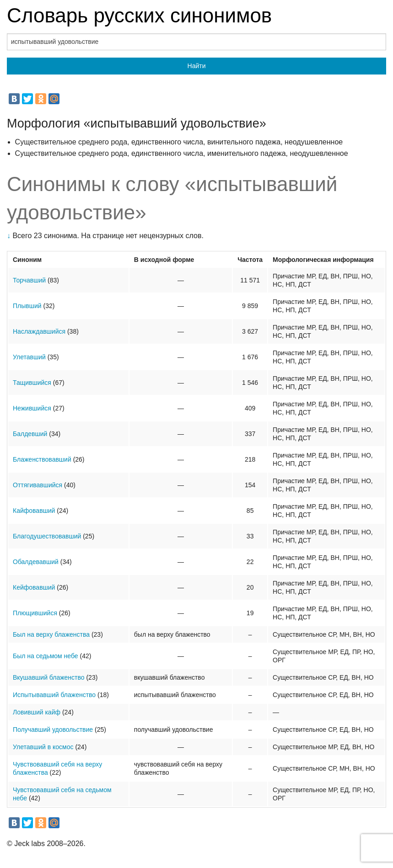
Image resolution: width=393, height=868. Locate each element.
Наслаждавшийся (39, 331)
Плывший (27, 306)
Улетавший (29, 357)
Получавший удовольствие (53, 730)
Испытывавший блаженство (54, 695)
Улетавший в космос (43, 747)
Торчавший (29, 280)
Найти (197, 66)
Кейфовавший (34, 587)
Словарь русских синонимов (139, 15)
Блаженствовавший (42, 459)
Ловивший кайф (37, 712)
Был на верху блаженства (51, 634)
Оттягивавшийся (38, 485)
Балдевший (30, 434)
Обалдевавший (36, 562)
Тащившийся (32, 383)
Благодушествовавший (47, 536)
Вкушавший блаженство (49, 677)
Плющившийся (35, 613)
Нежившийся (32, 408)
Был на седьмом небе (46, 656)
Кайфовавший (34, 511)
